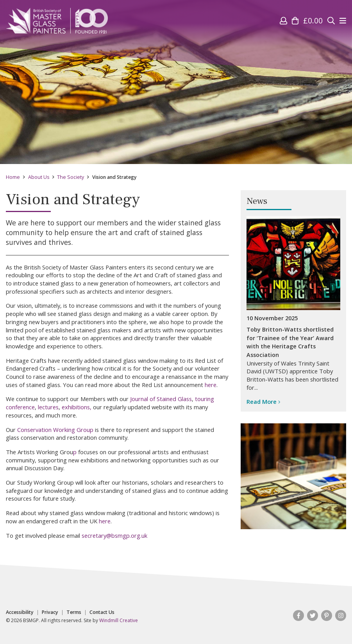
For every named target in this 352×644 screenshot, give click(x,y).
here (211, 385)
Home (13, 177)
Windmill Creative (119, 620)
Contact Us (102, 612)
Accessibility (20, 612)
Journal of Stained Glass (161, 399)
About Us (39, 177)
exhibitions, (77, 407)
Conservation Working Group (55, 430)
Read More (264, 401)
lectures (48, 407)
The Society (71, 177)
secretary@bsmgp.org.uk (114, 535)
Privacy (50, 612)
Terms (74, 612)
